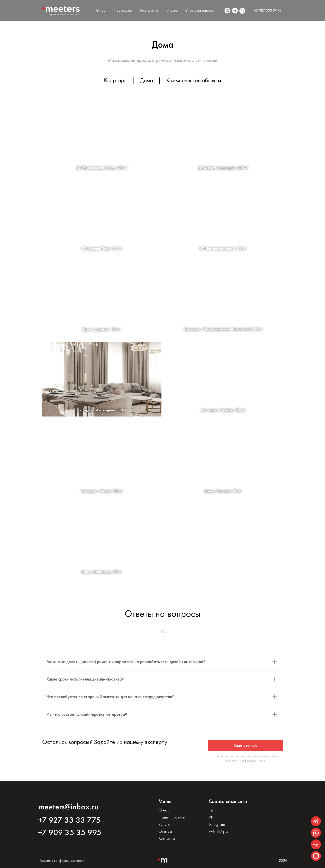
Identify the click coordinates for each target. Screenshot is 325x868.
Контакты (167, 838)
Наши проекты (172, 817)
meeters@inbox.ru (69, 807)
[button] (245, 748)
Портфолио (123, 10)
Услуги (164, 824)
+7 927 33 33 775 (69, 820)
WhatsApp (218, 831)
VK (211, 817)
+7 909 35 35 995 (70, 832)
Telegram (217, 824)
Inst (212, 810)
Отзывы (172, 10)
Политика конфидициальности (61, 860)
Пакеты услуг (148, 10)
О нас (101, 10)
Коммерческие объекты (194, 80)
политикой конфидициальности (246, 763)
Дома (147, 80)
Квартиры (116, 80)
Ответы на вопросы (200, 10)
